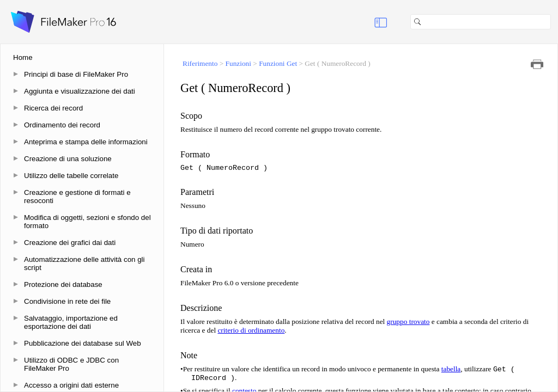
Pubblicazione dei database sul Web (83, 343)
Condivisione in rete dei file (67, 301)
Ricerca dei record (53, 108)
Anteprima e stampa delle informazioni (86, 142)
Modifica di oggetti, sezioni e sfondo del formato (87, 222)
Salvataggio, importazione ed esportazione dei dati (71, 322)
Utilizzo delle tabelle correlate (71, 176)
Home (23, 57)
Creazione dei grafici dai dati (70, 243)
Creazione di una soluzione (68, 159)
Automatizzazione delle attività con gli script (84, 264)
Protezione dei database (63, 284)
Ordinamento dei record (62, 125)
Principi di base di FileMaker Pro (76, 74)
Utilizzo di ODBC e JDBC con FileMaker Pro (71, 364)
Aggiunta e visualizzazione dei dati (80, 91)
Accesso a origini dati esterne (71, 385)
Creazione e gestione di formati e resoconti (77, 197)
